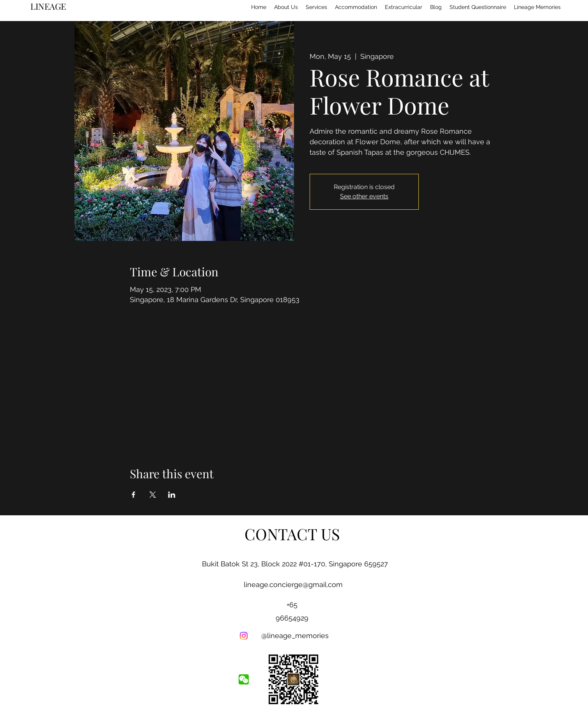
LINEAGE (48, 6)
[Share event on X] (153, 495)
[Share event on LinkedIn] (172, 495)
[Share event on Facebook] (134, 495)
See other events (364, 196)
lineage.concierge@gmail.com (293, 584)
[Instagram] (244, 636)
